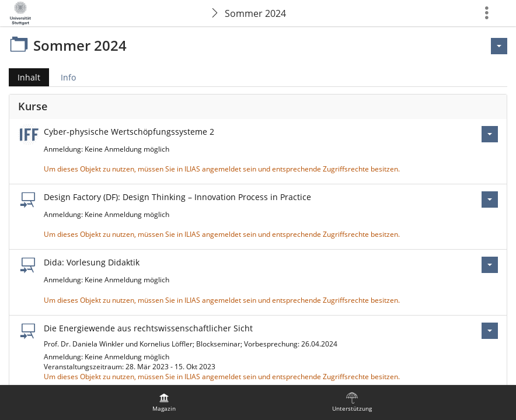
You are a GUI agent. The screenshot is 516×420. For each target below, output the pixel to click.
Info (68, 77)
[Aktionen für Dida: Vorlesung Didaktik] (490, 265)
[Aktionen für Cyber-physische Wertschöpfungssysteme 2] (490, 134)
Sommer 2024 (255, 13)
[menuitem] (164, 402)
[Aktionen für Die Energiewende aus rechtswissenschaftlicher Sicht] (490, 331)
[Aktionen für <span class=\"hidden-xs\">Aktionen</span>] (499, 46)
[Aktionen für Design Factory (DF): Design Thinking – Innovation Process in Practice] (490, 199)
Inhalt (25, 77)
